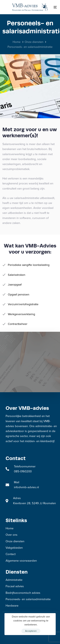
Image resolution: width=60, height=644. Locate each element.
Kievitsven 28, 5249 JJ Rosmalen (34, 503)
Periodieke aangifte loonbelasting (26, 265)
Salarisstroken (14, 275)
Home (10, 528)
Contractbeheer (15, 324)
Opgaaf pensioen (16, 294)
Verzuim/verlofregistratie (20, 304)
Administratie (14, 580)
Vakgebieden (14, 548)
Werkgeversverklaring (19, 314)
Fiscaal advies (15, 586)
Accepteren (31, 631)
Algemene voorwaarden (21, 561)
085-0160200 (23, 471)
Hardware (12, 606)
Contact (11, 554)
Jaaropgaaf (12, 285)
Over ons (12, 535)
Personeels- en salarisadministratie (28, 599)
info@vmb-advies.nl (26, 487)
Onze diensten (15, 541)
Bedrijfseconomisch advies (23, 593)
